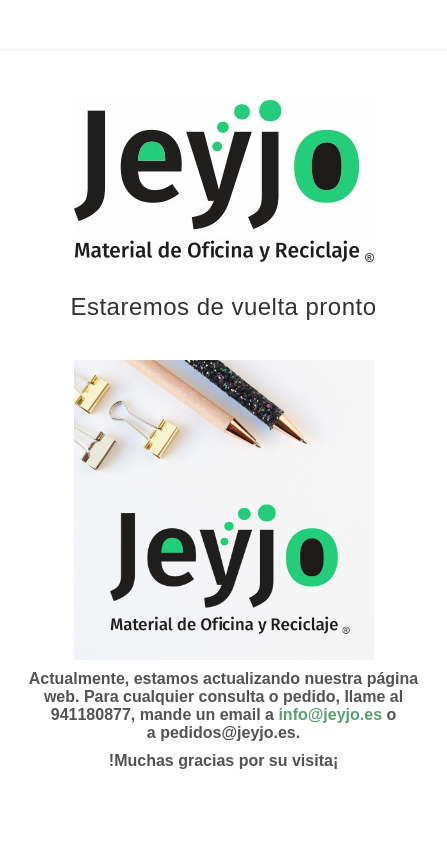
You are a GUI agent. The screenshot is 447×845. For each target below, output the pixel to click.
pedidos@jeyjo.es (228, 732)
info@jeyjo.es (330, 714)
